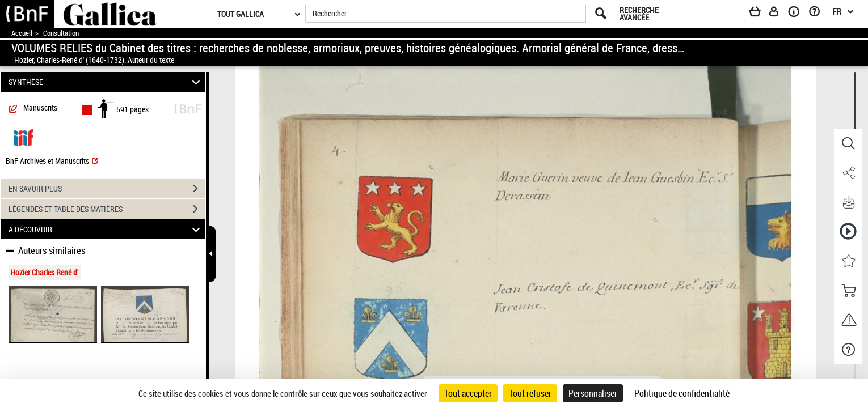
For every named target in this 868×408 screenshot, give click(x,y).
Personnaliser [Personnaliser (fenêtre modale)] (593, 393)
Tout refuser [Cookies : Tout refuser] (530, 393)
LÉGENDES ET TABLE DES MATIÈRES (107, 209)
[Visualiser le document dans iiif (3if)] (23, 137)
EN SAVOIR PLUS (107, 189)
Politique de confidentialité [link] (682, 393)
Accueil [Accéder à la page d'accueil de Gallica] (22, 33)
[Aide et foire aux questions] (818, 14)
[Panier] (760, 14)
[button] (848, 143)
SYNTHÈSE (106, 82)
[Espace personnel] (779, 14)
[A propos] (798, 14)
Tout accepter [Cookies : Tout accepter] (468, 393)
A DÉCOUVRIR (106, 229)
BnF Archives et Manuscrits (52, 161)
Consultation (61, 33)
